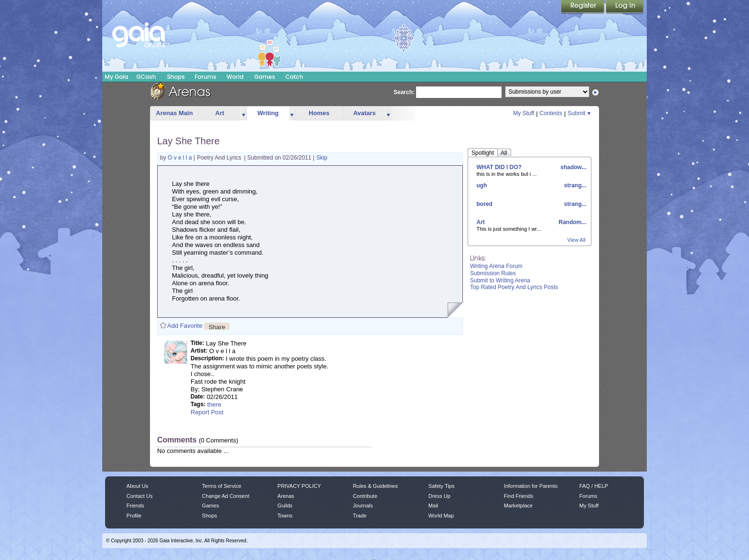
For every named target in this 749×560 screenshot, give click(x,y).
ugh (482, 185)
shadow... (573, 167)
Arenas (286, 496)
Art (220, 113)
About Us (137, 486)
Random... (572, 222)
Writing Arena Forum (496, 266)
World (235, 77)
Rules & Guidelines (375, 486)
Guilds (285, 506)
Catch (294, 77)
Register (583, 7)
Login (625, 7)
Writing (268, 113)
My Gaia (116, 77)
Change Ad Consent (226, 496)
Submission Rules (493, 273)
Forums (205, 77)
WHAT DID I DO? (499, 167)
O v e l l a (181, 158)
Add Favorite (185, 326)
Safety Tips (442, 486)
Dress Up (439, 496)
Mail (433, 506)
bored (485, 204)
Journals (363, 506)
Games (265, 77)
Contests (551, 113)
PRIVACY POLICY (299, 486)
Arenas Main (174, 113)
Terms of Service (222, 486)
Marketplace (518, 506)
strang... (574, 185)
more (244, 113)
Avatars (364, 113)
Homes (319, 113)
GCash (146, 77)
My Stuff (524, 113)
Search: (404, 92)
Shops (176, 77)
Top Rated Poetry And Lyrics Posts (514, 287)
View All (577, 240)
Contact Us (140, 496)
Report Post (207, 412)
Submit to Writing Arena (500, 280)
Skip (322, 158)
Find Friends (519, 496)
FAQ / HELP (594, 486)
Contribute (365, 496)
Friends (135, 506)
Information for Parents (531, 486)
